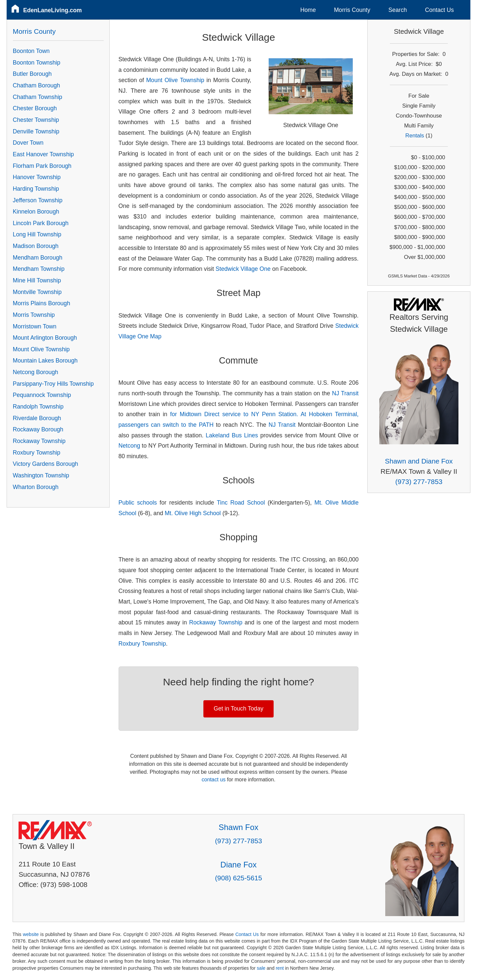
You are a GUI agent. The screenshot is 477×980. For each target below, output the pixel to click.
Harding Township (36, 189)
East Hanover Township (44, 154)
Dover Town (28, 143)
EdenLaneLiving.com (53, 10)
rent (280, 968)
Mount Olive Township (175, 80)
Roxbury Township (142, 644)
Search (397, 10)
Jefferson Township (38, 200)
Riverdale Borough (37, 418)
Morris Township (34, 315)
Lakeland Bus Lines (233, 435)
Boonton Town (31, 51)
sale (261, 968)
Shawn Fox (238, 827)
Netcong (130, 446)
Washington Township (41, 475)
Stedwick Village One (243, 269)
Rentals (415, 136)
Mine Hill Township (37, 280)
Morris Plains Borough (42, 303)
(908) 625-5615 (238, 878)
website (31, 934)
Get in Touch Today (238, 709)
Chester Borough (35, 108)
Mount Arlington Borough (45, 338)
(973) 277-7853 (419, 482)
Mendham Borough (38, 258)
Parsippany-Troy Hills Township (53, 384)
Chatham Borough (37, 85)
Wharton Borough (36, 487)
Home (308, 10)
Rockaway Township (216, 622)
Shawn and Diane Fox (419, 461)
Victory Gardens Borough (46, 464)
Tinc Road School (241, 503)
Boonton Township (37, 63)
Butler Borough (32, 74)
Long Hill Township (37, 234)
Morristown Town (35, 326)
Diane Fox (238, 865)
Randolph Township (38, 407)
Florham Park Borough (42, 166)
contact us (214, 780)
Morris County (352, 10)
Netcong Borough (36, 372)
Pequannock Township (42, 395)
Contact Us (439, 10)
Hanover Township (37, 177)
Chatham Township (38, 97)
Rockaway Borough (38, 429)
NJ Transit (345, 393)
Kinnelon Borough (36, 212)
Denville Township (36, 131)
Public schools (138, 503)
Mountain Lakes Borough (45, 361)
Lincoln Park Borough (41, 223)
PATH (206, 425)
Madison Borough (36, 246)
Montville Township (37, 292)
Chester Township (36, 120)
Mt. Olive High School (193, 513)
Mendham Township (39, 269)
